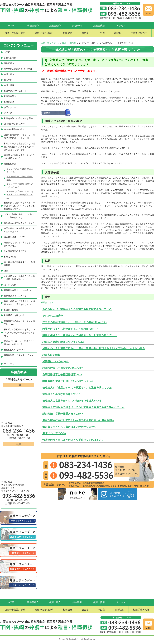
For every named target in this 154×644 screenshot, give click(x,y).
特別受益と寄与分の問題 (15, 296)
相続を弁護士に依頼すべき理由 (18, 118)
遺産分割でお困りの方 (14, 124)
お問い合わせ (10, 107)
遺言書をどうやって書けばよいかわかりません (69, 427)
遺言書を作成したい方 (14, 237)
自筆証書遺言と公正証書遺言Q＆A (62, 375)
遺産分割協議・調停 (15, 33)
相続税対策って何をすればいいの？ (63, 368)
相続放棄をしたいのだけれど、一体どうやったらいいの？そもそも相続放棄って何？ (19, 206)
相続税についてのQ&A (55, 361)
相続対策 (119, 610)
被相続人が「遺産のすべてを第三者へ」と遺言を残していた (77, 388)
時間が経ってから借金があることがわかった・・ (71, 329)
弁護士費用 (99, 26)
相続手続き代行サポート (15, 91)
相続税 (118, 33)
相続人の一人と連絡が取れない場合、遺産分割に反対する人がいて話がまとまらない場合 (94, 348)
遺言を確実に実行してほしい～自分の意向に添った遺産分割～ (78, 420)
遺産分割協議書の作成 (14, 129)
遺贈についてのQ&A (54, 433)
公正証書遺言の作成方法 (15, 251)
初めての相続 (10, 58)
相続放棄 (68, 33)
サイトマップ (10, 364)
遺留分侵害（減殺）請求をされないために (20, 186)
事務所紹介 (33, 26)
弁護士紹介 (55, 26)
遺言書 (85, 33)
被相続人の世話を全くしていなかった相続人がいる (72, 401)
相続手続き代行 (139, 33)
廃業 (6, 271)
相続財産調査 (10, 96)
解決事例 (77, 26)
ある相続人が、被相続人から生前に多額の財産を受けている (77, 309)
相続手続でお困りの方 (14, 315)
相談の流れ (9, 102)
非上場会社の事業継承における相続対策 (19, 264)
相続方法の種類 (51, 355)
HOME (11, 26)
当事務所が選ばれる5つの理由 (18, 69)
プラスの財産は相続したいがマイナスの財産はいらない (74, 322)
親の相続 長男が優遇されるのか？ (63, 414)
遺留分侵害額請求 (44, 33)
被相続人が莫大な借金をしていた (62, 394)
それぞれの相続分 (53, 316)
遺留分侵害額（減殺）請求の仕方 (20, 178)
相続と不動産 (10, 257)
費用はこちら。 (48, 302)
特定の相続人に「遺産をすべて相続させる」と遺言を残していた (80, 335)
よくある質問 (10, 285)
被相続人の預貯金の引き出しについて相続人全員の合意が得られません (83, 407)
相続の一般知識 (11, 310)
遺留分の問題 (10, 164)
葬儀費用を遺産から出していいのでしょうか (68, 381)
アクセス (121, 26)
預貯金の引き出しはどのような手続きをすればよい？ (73, 440)
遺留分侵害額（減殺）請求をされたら (20, 171)
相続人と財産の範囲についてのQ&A (63, 342)
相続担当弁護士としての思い (17, 290)
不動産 (101, 33)
